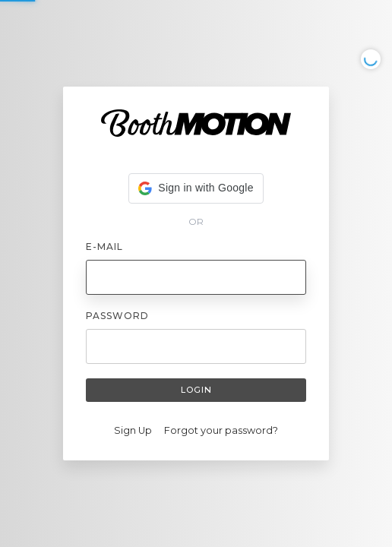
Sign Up (133, 430)
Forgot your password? (221, 430)
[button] (196, 188)
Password (117, 316)
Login (196, 390)
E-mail (104, 247)
